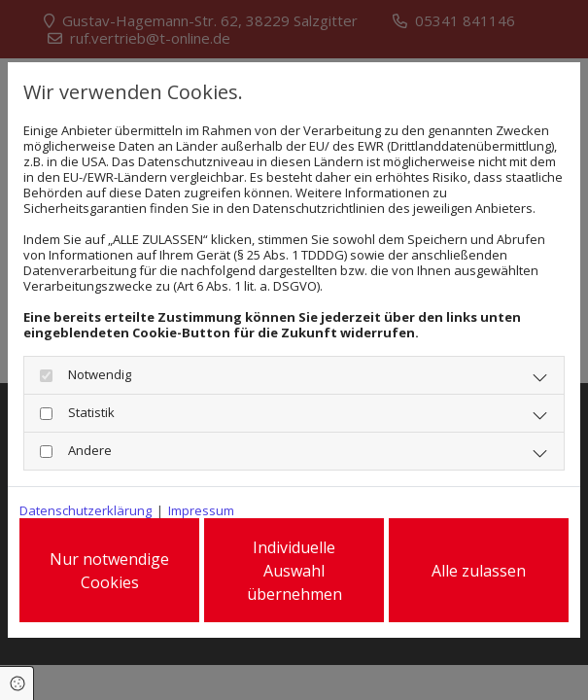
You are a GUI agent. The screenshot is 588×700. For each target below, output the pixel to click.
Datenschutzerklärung (86, 510)
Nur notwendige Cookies (109, 571)
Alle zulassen (479, 571)
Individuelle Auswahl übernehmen (294, 571)
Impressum (201, 510)
